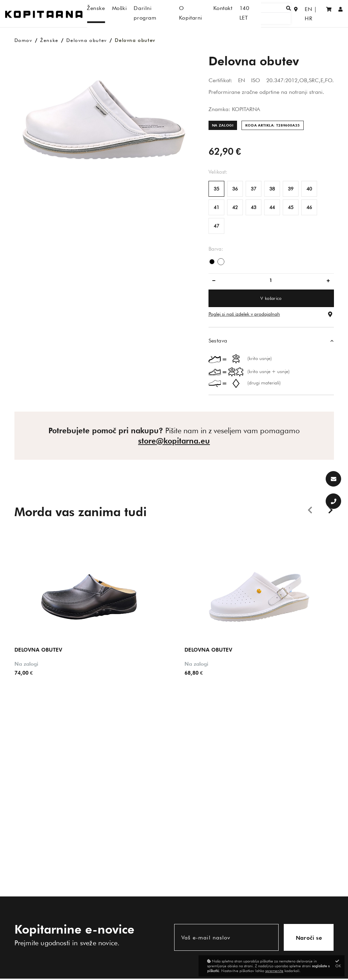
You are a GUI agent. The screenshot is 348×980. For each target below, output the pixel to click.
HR (315, 14)
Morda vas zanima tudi (81, 512)
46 (309, 207)
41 (216, 207)
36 (235, 189)
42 (235, 207)
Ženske (49, 40)
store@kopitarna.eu (174, 441)
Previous (310, 510)
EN (301, 14)
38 (272, 189)
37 (254, 189)
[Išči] (266, 14)
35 (216, 189)
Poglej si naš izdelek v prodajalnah (244, 314)
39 (291, 189)
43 (254, 207)
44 (272, 207)
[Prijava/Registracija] (341, 14)
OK (338, 964)
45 (291, 207)
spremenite (274, 971)
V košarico (271, 298)
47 (216, 226)
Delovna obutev (86, 40)
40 (309, 189)
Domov (23, 40)
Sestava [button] (218, 341)
